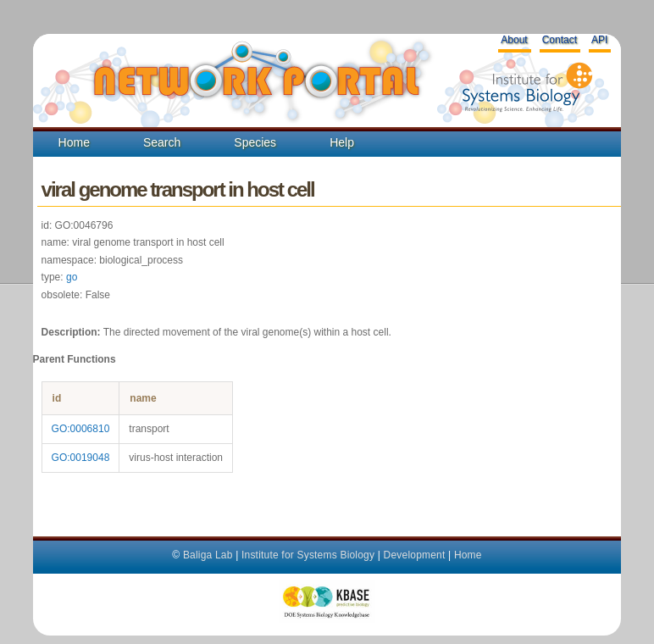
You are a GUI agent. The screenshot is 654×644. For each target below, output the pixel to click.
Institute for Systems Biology (308, 555)
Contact (560, 40)
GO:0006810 (81, 429)
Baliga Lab (208, 555)
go (72, 277)
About (514, 40)
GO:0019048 (81, 458)
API (599, 40)
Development (415, 555)
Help (342, 142)
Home (74, 142)
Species (255, 142)
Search (162, 142)
